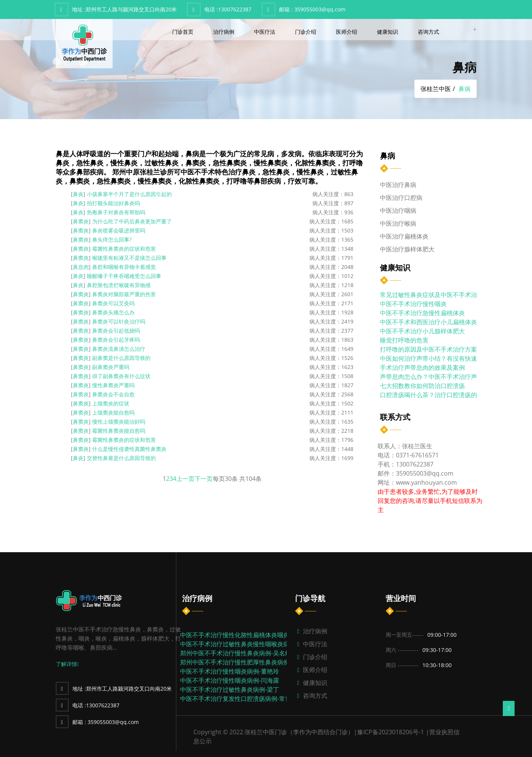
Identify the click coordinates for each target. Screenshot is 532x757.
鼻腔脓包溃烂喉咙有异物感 (119, 285)
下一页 (204, 479)
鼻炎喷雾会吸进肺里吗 (119, 230)
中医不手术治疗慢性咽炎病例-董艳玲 (230, 671)
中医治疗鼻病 (398, 185)
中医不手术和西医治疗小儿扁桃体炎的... (434, 322)
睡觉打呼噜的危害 (404, 340)
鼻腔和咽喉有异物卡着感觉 (124, 267)
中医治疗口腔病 (401, 198)
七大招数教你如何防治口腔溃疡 (422, 386)
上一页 (185, 479)
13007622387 (228, 9)
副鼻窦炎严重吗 (111, 367)
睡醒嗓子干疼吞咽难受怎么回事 (124, 276)
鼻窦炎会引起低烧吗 (116, 331)
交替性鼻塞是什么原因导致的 (121, 458)
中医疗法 (265, 32)
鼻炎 (78, 194)
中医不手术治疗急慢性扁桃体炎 (422, 313)
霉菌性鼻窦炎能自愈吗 (119, 431)
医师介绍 (347, 32)
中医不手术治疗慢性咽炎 (413, 304)
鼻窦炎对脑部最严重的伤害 (124, 294)
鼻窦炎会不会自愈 (113, 394)
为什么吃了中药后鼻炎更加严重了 (132, 221)
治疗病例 (224, 32)
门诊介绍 (306, 32)
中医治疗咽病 (398, 210)
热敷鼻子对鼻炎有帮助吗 (116, 212)
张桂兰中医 (436, 89)
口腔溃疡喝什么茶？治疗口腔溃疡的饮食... (437, 395)
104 (250, 479)
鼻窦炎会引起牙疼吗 (116, 340)
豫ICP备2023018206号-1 (391, 732)
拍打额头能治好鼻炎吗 (113, 203)
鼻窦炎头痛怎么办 (113, 312)
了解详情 (67, 664)
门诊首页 (184, 32)
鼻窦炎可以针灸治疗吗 (119, 321)
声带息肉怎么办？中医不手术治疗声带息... (437, 377)
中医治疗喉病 (398, 223)
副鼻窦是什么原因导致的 (121, 358)
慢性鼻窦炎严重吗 (113, 385)
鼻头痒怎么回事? (112, 240)
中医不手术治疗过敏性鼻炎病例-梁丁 (230, 689)
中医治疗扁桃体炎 (404, 236)
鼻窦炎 (81, 221)
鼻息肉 (81, 267)
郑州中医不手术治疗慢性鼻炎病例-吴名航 (236, 653)
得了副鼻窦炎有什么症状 (121, 376)
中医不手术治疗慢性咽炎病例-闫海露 (230, 680)
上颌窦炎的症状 (111, 403)
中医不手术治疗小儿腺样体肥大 (422, 331)
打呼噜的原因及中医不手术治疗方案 (428, 349)
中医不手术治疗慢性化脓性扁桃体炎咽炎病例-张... (247, 635)
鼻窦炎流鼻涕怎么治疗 (119, 349)
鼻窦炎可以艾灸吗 (113, 303)
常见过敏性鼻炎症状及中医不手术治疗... (434, 295)
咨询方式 (429, 32)
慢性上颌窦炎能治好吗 (119, 422)
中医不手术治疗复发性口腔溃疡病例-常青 (236, 699)
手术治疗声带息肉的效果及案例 (422, 368)
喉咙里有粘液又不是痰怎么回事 (129, 258)
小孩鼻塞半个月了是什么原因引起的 (129, 194)
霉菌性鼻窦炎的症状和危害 (124, 249)
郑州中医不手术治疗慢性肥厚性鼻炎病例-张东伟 (245, 662)
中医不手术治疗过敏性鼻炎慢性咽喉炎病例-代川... (247, 644)
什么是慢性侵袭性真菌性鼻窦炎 (129, 449)
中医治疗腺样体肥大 (407, 249)
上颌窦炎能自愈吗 (113, 412)
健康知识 (388, 32)
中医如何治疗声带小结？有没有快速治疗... (437, 358)
